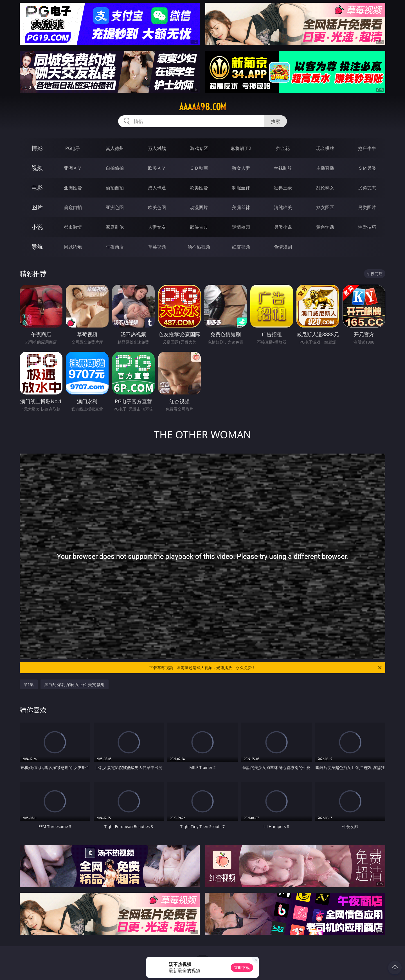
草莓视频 (157, 247)
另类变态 (367, 188)
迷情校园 (241, 227)
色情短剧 (283, 247)
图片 (37, 207)
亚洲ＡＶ (73, 168)
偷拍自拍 (115, 188)
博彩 (37, 148)
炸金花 (283, 148)
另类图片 (367, 207)
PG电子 (73, 148)
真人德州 (115, 148)
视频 (37, 168)
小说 (37, 227)
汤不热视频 (199, 247)
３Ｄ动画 (199, 168)
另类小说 (283, 227)
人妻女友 (157, 227)
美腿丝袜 (241, 207)
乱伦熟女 (325, 188)
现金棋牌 (325, 148)
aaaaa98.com (203, 107)
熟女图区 (325, 207)
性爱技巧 (367, 227)
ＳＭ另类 (367, 168)
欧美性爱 (199, 188)
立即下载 (242, 967)
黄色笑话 (325, 227)
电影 (37, 188)
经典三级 (283, 188)
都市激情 (73, 227)
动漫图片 (199, 207)
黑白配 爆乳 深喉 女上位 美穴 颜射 (75, 684)
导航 (37, 247)
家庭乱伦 (115, 227)
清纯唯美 (283, 207)
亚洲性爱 (73, 188)
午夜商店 (115, 247)
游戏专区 (199, 148)
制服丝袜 (241, 188)
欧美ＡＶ (157, 168)
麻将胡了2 (241, 148)
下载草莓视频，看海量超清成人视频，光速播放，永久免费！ (266, 668)
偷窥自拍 (73, 207)
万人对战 (157, 148)
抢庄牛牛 (367, 148)
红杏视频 (241, 247)
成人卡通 (157, 188)
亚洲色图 (115, 207)
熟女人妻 (241, 168)
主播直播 (325, 168)
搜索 (276, 121)
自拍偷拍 (115, 168)
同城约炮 (73, 247)
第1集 (29, 684)
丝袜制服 (283, 168)
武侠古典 (199, 227)
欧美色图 (157, 207)
